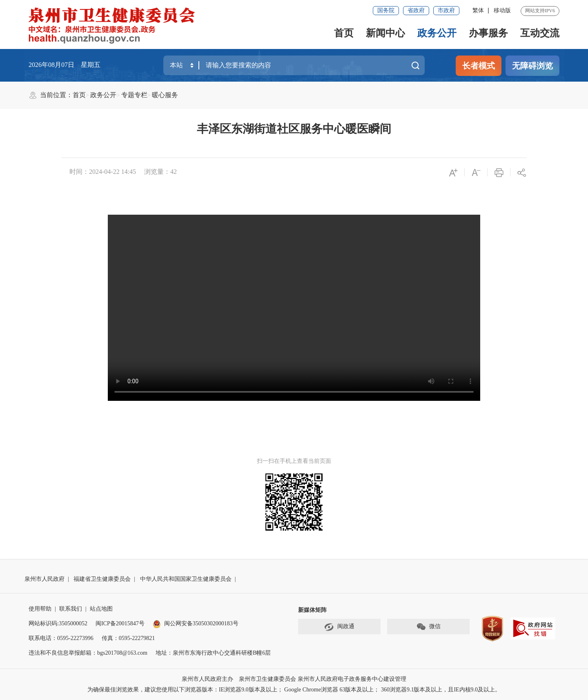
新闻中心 (385, 33)
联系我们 (71, 609)
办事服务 (488, 33)
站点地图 (101, 609)
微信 (428, 627)
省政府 (416, 10)
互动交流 (540, 33)
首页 (344, 33)
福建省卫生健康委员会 (102, 579)
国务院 (386, 10)
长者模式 (479, 66)
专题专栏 (134, 95)
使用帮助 (40, 609)
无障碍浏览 (532, 66)
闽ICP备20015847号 (120, 623)
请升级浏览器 (294, 308)
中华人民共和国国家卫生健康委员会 (186, 579)
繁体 (478, 10)
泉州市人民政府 (45, 579)
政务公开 (437, 33)
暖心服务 (165, 95)
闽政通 (339, 627)
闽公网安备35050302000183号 (196, 623)
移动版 (502, 10)
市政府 (446, 10)
